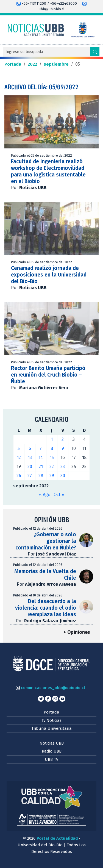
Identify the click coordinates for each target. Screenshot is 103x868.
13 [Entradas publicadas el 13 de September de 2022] (30, 458)
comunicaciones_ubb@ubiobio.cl (50, 688)
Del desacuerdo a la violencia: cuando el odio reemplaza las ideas (46, 608)
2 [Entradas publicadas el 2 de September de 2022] (63, 439)
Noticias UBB (52, 743)
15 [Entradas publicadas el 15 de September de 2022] (52, 458)
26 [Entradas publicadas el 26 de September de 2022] (19, 476)
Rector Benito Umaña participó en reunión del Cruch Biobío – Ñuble (48, 375)
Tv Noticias (51, 720)
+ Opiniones (77, 632)
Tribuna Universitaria (51, 728)
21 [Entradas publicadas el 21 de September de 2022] (41, 467)
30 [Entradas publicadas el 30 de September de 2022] (63, 476)
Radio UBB (52, 751)
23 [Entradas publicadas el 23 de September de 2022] (63, 467)
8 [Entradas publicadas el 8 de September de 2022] (52, 448)
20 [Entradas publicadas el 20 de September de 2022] (30, 467)
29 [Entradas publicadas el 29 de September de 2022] (52, 476)
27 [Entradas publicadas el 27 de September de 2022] (30, 476)
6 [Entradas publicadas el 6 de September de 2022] (30, 448)
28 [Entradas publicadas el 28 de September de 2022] (41, 476)
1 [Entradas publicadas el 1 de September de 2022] (52, 439)
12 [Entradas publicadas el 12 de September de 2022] (19, 458)
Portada (51, 712)
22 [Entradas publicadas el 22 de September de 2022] (52, 467)
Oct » (59, 495)
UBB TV (51, 759)
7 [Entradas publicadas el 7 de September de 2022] (41, 448)
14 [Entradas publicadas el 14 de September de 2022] (41, 458)
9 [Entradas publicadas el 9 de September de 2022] (63, 448)
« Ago (45, 495)
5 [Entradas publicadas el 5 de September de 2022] (19, 448)
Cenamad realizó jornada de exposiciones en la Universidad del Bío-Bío (49, 275)
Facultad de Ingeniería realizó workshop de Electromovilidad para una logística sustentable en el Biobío (48, 171)
